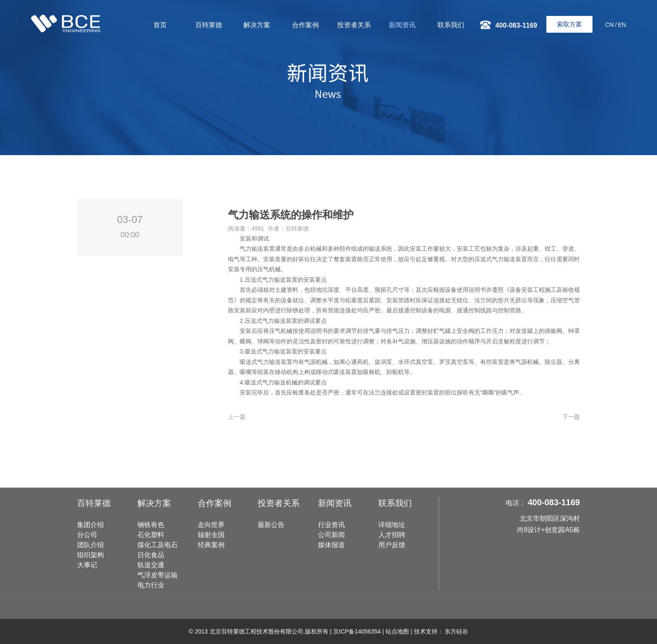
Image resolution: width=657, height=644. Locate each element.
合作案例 (305, 25)
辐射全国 (211, 535)
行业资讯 (331, 525)
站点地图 (397, 631)
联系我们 (451, 25)
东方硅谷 (456, 631)
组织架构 (91, 555)
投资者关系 (354, 25)
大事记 (87, 565)
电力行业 (151, 585)
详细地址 (392, 525)
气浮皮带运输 (158, 575)
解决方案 (257, 25)
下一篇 (571, 417)
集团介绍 (91, 525)
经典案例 (211, 545)
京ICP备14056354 (357, 631)
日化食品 (151, 555)
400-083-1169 (554, 502)
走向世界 (211, 525)
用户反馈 (392, 545)
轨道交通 (151, 565)
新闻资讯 (402, 25)
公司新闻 (331, 535)
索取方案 (569, 24)
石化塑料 (151, 535)
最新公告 (271, 525)
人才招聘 (392, 535)
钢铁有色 (151, 525)
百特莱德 (209, 25)
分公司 (87, 535)
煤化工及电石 (158, 545)
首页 (160, 25)
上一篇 (237, 417)
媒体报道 (331, 545)
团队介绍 (91, 545)
